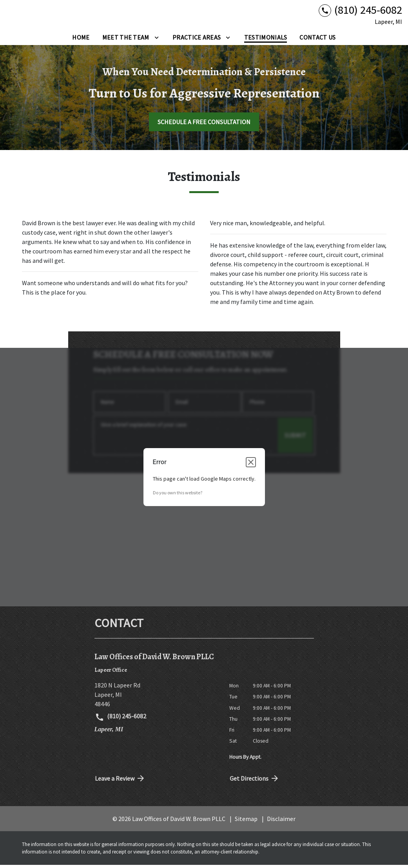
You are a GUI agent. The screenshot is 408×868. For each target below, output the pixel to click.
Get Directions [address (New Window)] (255, 781)
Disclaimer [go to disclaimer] (281, 821)
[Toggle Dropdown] (157, 40)
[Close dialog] (251, 465)
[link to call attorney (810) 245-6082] (360, 12)
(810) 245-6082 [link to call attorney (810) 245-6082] (121, 720)
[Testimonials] (266, 40)
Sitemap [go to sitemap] (246, 821)
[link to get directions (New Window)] (156, 698)
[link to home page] (55, 16)
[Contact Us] (317, 40)
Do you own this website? (178, 495)
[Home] (81, 40)
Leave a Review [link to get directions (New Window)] (120, 781)
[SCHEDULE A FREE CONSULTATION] (204, 125)
